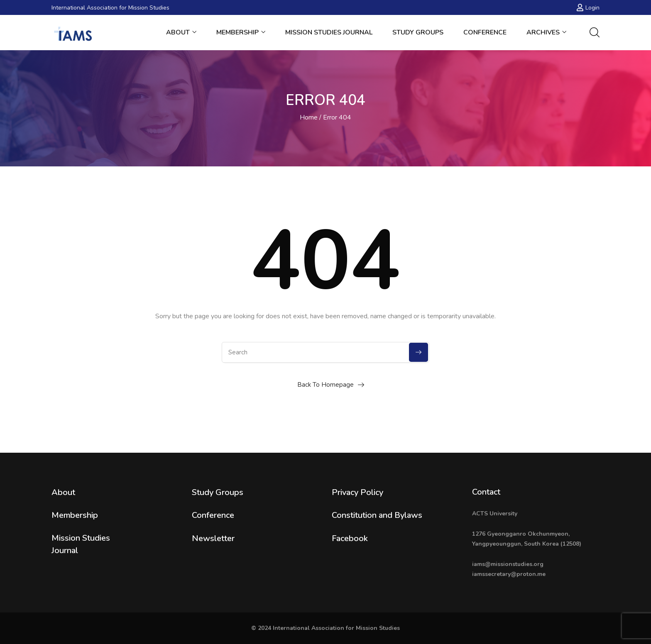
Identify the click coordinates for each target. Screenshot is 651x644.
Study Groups (418, 32)
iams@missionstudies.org (508, 564)
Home (309, 117)
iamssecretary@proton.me (509, 574)
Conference (485, 32)
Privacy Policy (357, 492)
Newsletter (213, 538)
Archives (546, 32)
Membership (241, 32)
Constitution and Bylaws (377, 515)
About (181, 32)
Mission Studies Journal (329, 32)
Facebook (350, 538)
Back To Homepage (325, 385)
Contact (486, 492)
